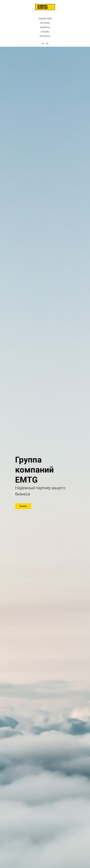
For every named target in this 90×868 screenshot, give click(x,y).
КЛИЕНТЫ (45, 27)
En (43, 44)
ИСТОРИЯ (45, 23)
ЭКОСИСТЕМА (45, 19)
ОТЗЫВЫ (45, 32)
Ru (47, 44)
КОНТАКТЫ (45, 36)
